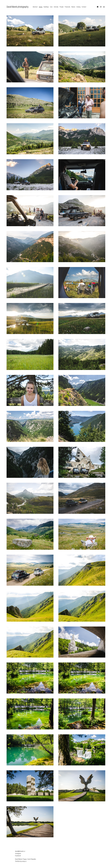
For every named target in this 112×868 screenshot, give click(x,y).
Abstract (35, 7)
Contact (84, 7)
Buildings (46, 7)
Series (41, 7)
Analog (78, 7)
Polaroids (67, 7)
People (62, 7)
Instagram (18, 853)
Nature (73, 7)
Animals (56, 7)
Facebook (18, 856)
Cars (51, 7)
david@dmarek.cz (20, 851)
